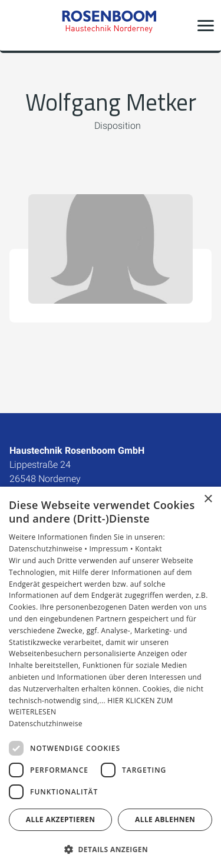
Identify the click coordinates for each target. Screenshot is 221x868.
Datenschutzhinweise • (49, 549)
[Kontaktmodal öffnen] (17, 25)
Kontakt (149, 549)
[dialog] (111, 677)
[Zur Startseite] (111, 25)
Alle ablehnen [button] (165, 819)
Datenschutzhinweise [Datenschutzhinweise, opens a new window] (46, 724)
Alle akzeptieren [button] (61, 819)
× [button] (208, 499)
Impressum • (112, 549)
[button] (206, 25)
